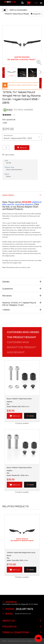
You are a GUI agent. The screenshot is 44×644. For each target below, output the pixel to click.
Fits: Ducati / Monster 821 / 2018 (18, 474)
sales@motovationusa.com (23, 614)
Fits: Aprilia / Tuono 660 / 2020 (18, 559)
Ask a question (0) (9, 120)
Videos (6, 310)
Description (8, 195)
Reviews (7, 296)
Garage (36, 14)
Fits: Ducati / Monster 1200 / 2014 (18, 405)
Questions (8, 289)
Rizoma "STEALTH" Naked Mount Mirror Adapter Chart (19, 304)
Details (6, 282)
